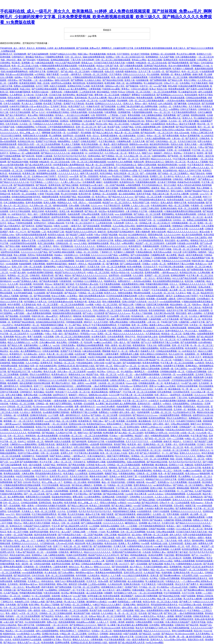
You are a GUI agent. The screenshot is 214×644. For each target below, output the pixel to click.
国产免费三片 (186, 602)
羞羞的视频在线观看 (204, 69)
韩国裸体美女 (110, 281)
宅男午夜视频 (98, 307)
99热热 (114, 92)
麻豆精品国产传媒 (85, 95)
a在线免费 (94, 444)
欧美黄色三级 (29, 173)
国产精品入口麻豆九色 (103, 133)
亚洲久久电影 (191, 144)
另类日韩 (178, 471)
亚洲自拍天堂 (144, 404)
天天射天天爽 (139, 141)
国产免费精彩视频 (158, 80)
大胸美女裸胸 (28, 473)
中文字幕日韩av (81, 494)
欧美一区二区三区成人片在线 (25, 66)
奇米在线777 (61, 392)
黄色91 (56, 246)
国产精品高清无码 (22, 575)
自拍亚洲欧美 (26, 386)
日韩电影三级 (10, 590)
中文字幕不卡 (42, 476)
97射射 (41, 194)
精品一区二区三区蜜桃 (67, 421)
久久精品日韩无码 (46, 240)
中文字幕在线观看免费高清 (184, 112)
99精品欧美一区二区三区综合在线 (152, 63)
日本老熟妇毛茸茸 (182, 392)
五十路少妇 (29, 95)
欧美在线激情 (191, 95)
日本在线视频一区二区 (20, 176)
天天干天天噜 (188, 593)
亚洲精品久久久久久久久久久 (109, 104)
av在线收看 (78, 319)
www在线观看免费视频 (170, 302)
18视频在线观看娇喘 (133, 331)
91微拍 (8, 535)
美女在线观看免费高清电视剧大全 (168, 281)
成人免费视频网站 (134, 83)
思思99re (31, 255)
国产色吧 (150, 141)
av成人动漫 (143, 109)
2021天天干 (153, 302)
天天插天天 (188, 441)
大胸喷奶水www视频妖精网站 (24, 444)
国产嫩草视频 (181, 104)
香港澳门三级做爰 (44, 156)
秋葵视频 (34, 162)
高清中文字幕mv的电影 (29, 453)
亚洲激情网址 (50, 267)
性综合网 (88, 342)
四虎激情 (126, 491)
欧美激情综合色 (127, 182)
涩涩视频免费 (20, 54)
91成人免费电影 (41, 369)
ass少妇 (57, 345)
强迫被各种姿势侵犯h (32, 270)
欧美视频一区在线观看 (157, 299)
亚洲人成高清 (167, 203)
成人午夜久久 (136, 567)
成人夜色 (51, 171)
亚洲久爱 (19, 549)
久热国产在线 (129, 249)
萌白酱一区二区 (143, 168)
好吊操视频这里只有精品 (58, 112)
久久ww (67, 124)
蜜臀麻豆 (136, 95)
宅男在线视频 (46, 101)
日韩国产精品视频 (109, 235)
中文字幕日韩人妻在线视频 (186, 159)
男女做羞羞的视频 (98, 54)
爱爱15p (153, 386)
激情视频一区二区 (196, 401)
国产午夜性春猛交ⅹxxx (64, 101)
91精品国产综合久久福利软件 (37, 526)
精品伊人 (177, 441)
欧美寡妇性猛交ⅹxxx (96, 424)
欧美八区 (4, 92)
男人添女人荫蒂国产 (67, 471)
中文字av (28, 77)
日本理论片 (93, 634)
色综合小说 (162, 89)
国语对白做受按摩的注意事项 (98, 348)
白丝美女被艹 (81, 354)
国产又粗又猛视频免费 (38, 54)
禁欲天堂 (136, 130)
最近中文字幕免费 (188, 124)
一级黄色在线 (56, 92)
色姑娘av (58, 255)
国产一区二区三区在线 (35, 494)
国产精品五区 (71, 293)
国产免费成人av (206, 179)
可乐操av (114, 436)
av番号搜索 (19, 313)
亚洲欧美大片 (6, 54)
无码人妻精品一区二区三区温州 (135, 179)
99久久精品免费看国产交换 (198, 258)
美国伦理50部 (48, 275)
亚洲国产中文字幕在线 (74, 104)
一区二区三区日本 (206, 57)
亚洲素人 (122, 543)
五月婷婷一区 (181, 357)
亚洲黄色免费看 (152, 272)
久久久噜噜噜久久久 (94, 281)
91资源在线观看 (43, 430)
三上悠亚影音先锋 (88, 92)
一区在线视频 (51, 552)
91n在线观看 (40, 293)
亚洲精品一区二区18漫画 (83, 124)
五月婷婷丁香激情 (92, 491)
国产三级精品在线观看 (130, 264)
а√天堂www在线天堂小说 (78, 168)
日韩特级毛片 (18, 57)
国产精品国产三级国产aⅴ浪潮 (80, 235)
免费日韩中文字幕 (38, 71)
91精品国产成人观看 (140, 124)
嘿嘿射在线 (187, 415)
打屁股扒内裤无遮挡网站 (12, 494)
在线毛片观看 (30, 549)
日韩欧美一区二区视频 (147, 473)
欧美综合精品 (73, 159)
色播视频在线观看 (58, 150)
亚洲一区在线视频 (77, 328)
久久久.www (97, 205)
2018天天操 (174, 433)
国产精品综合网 (148, 133)
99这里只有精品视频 (41, 328)
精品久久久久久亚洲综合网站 (75, 249)
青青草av (126, 89)
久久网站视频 (204, 272)
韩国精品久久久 (65, 203)
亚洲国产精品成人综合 (103, 439)
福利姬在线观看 (60, 205)
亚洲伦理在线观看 (178, 328)
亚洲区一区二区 (17, 147)
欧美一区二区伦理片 (194, 447)
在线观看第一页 (192, 354)
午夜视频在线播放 (127, 473)
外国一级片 (58, 334)
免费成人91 (198, 520)
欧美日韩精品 (106, 173)
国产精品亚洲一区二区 (191, 319)
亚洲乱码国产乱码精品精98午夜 (127, 552)
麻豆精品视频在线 (67, 360)
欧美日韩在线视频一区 (92, 144)
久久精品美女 (94, 575)
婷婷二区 (121, 83)
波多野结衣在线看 (97, 517)
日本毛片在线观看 (12, 104)
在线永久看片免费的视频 (146, 596)
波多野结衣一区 (76, 179)
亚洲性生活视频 (165, 406)
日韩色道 (202, 214)
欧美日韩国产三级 (141, 203)
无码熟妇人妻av (159, 552)
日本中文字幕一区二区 (95, 261)
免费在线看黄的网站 (143, 471)
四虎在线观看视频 (67, 622)
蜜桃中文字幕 (181, 203)
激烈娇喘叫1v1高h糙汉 (97, 602)
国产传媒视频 (36, 287)
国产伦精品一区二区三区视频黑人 (174, 173)
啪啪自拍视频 (18, 363)
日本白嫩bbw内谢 (47, 342)
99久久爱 (177, 252)
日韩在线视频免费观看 (175, 494)
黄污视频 (62, 514)
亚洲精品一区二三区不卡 (132, 138)
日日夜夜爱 (117, 147)
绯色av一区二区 (53, 109)
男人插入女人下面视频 (32, 104)
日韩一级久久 (120, 342)
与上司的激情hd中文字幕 (184, 412)
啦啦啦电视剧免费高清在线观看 (67, 313)
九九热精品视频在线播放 (104, 109)
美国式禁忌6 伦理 (26, 144)
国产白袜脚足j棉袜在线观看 (45, 89)
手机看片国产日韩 (169, 322)
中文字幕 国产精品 (199, 436)
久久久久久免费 (126, 69)
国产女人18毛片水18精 (130, 290)
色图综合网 (139, 162)
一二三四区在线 (88, 459)
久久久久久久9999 (172, 235)
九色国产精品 (128, 127)
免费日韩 (159, 508)
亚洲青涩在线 (55, 185)
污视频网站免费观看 (55, 57)
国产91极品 (197, 200)
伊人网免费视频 (23, 619)
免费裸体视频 (148, 465)
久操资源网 (171, 243)
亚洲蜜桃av (57, 258)
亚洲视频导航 (124, 112)
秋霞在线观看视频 (45, 255)
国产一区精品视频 (148, 173)
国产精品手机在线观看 (186, 127)
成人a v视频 (91, 217)
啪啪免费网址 (64, 141)
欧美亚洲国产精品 (68, 197)
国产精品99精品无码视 (113, 80)
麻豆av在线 (204, 232)
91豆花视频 (49, 337)
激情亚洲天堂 (63, 444)
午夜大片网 (164, 238)
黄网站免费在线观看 (13, 567)
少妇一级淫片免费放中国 (138, 640)
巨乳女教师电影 (165, 392)
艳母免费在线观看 (177, 89)
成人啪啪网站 (50, 69)
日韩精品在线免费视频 (196, 98)
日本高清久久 (103, 540)
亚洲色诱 (114, 69)
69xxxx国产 (151, 482)
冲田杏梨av (13, 80)
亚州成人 (60, 115)
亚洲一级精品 (133, 616)
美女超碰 (90, 104)
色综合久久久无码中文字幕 (18, 491)
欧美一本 (162, 473)
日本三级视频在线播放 (186, 57)
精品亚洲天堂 (48, 220)
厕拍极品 (30, 57)
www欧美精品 (23, 634)
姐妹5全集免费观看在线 (94, 57)
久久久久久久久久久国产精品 (35, 252)
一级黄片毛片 (76, 226)
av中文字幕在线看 (12, 109)
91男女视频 (132, 261)
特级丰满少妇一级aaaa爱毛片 (45, 316)
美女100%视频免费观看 (179, 66)
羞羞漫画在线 (115, 430)
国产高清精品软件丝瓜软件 (16, 538)
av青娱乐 (167, 404)
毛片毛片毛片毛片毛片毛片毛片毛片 (70, 156)
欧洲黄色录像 (190, 156)
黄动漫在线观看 (178, 98)
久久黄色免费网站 (93, 497)
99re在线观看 (172, 570)
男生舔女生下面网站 (121, 176)
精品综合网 (209, 325)
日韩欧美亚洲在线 (140, 176)
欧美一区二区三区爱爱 (48, 305)
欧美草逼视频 (166, 506)
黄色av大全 (23, 389)
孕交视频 (178, 406)
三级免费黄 (13, 83)
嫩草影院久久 (132, 523)
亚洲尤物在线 (81, 98)
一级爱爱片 (157, 404)
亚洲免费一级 (167, 369)
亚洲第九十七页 (204, 54)
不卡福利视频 (124, 325)
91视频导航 (200, 281)
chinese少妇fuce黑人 (9, 517)
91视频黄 (130, 63)
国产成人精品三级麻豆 (106, 339)
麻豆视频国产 (128, 596)
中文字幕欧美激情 (200, 83)
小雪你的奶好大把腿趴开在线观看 (51, 506)
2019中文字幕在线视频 (61, 229)
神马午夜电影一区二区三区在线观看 (72, 610)
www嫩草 (158, 546)
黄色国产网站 (120, 444)
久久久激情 (138, 275)
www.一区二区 (119, 427)
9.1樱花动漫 (25, 328)
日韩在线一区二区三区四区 (96, 74)
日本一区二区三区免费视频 (114, 267)
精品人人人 (90, 319)
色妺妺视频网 (93, 238)
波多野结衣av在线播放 (62, 83)
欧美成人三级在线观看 (100, 506)
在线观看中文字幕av (52, 640)
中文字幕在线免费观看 (115, 640)
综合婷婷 (50, 392)
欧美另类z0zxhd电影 (163, 252)
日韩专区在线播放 (103, 500)
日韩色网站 (24, 150)
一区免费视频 (134, 369)
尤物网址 (121, 109)
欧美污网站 (5, 587)
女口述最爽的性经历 (137, 235)
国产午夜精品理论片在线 (70, 535)
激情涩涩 (73, 584)
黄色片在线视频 (92, 488)
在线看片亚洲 (107, 238)
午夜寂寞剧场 (122, 558)
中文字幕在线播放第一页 (80, 380)
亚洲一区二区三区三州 (86, 127)
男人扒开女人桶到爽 (186, 54)
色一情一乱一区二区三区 (202, 345)
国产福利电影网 (79, 441)
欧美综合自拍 (32, 138)
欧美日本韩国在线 (56, 290)
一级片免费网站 (206, 144)
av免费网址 (174, 109)
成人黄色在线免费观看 (83, 229)
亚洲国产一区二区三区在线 (157, 275)
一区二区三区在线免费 (155, 316)
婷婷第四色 (31, 436)
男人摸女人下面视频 (31, 331)
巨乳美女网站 (111, 508)
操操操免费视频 (29, 246)
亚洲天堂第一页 (59, 133)
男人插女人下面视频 (71, 144)
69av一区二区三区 (162, 112)
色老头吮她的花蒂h (135, 118)
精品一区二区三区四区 (119, 124)
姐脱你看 (141, 482)
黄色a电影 (172, 86)
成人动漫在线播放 (128, 136)
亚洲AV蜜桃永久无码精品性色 (154, 354)
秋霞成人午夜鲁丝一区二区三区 (120, 307)
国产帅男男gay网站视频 (28, 339)
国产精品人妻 (91, 211)
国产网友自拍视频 (42, 296)
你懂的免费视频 (7, 564)
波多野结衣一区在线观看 (74, 136)
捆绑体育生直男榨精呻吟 (35, 290)
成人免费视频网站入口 (31, 351)
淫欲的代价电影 (118, 482)
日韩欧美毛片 (84, 631)
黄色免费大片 (6, 200)
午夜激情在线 (43, 60)
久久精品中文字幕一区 (66, 433)
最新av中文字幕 (29, 240)
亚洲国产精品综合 (44, 226)
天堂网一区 (172, 150)
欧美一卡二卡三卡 (18, 232)
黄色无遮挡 (170, 240)
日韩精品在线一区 (64, 243)
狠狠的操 (78, 316)
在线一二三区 (48, 610)
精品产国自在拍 (198, 173)
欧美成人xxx (105, 176)
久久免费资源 (16, 95)
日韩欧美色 (205, 138)
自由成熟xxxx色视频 (86, 622)
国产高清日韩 (28, 156)
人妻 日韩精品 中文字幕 (136, 211)
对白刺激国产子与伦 (33, 69)
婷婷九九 (209, 165)
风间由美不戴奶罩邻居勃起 (78, 290)
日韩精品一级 (75, 299)
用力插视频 (86, 133)
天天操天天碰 (55, 95)
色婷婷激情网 (143, 412)
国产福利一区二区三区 (128, 159)
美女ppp (49, 284)
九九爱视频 (51, 389)
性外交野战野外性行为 (93, 147)
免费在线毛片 (124, 281)
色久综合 (123, 235)
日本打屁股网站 (190, 252)
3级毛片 (169, 296)
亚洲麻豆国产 (53, 71)
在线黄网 (185, 514)
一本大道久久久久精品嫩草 (77, 115)
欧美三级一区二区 (72, 546)
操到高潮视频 (112, 377)
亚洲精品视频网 (178, 275)
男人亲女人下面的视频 (142, 313)
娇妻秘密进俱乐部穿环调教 (32, 517)
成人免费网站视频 (165, 357)
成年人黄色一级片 (128, 412)
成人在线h (14, 351)
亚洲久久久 (129, 104)
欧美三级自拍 (108, 558)
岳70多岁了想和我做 (140, 54)
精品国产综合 (93, 374)
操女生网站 (62, 342)
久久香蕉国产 (73, 133)
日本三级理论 (201, 238)
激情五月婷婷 (38, 211)
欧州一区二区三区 (190, 71)
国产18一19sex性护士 (201, 555)
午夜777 (123, 369)
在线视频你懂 (142, 80)
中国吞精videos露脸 (111, 89)
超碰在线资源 (78, 153)
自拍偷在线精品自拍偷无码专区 (26, 197)
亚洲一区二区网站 (140, 325)
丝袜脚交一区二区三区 (193, 217)
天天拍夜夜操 (89, 430)
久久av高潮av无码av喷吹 (124, 226)
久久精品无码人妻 (60, 328)
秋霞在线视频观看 (130, 220)
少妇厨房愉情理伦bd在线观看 (23, 243)
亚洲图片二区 (156, 176)
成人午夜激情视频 (167, 491)
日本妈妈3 (149, 508)
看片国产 (85, 220)
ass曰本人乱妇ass (149, 380)
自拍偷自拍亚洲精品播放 (105, 159)
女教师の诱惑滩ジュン (121, 380)
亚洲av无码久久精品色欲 (174, 130)
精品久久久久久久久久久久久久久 (183, 232)
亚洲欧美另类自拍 (38, 415)
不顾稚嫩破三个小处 (200, 66)
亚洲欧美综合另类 (182, 573)
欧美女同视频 (64, 439)
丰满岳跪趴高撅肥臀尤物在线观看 (194, 86)
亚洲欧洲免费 (169, 127)
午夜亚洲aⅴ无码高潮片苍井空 (138, 217)
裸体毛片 (88, 322)
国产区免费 (38, 590)
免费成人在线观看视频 (24, 86)
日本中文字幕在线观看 (20, 112)
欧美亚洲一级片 (132, 208)
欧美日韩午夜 (85, 194)
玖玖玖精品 (45, 310)
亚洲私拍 (64, 121)
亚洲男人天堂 (129, 147)
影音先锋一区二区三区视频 (175, 77)
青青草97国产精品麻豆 (18, 191)
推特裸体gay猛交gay (85, 573)
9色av (107, 147)
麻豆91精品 (35, 360)
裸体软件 (81, 360)
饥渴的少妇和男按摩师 (77, 555)
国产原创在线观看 (92, 226)
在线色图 (119, 71)
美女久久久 (19, 479)
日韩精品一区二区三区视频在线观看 (74, 389)
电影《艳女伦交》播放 (11, 60)
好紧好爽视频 (39, 264)
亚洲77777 (39, 386)
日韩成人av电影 (38, 602)
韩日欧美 (16, 63)
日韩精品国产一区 (188, 427)
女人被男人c (63, 69)
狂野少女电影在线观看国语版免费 (31, 235)
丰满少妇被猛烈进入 (97, 456)
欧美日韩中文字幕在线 (108, 369)
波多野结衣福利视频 (39, 532)
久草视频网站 (105, 328)
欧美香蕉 (20, 307)
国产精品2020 (14, 578)
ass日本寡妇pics (11, 418)
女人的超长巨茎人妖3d (154, 331)
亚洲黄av (110, 57)
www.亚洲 (74, 176)
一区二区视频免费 (9, 328)
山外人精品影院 (166, 104)
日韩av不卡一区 (171, 83)
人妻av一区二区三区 (63, 462)
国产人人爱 (110, 421)
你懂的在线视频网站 (150, 348)
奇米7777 (207, 197)
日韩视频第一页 (76, 342)
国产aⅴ (35, 112)
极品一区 (106, 482)
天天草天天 (92, 581)
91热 (93, 115)
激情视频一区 (167, 74)
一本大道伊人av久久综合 (33, 109)
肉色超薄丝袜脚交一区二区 (27, 325)
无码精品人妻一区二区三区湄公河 (155, 223)
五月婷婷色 (13, 584)
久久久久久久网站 (148, 599)
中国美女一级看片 (196, 538)
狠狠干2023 (147, 153)
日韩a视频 (85, 205)
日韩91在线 (125, 316)
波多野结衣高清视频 (10, 252)
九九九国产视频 (167, 57)
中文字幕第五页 (207, 296)
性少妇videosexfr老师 (166, 398)
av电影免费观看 (133, 185)
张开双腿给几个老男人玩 (36, 302)
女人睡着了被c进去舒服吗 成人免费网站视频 (137, 106)
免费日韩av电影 (31, 395)
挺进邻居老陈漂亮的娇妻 (63, 307)
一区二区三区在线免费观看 (62, 261)
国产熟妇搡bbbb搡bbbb (170, 575)
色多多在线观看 (131, 310)
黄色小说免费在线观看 (182, 631)
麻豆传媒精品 (103, 92)
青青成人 (150, 121)
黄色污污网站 (190, 80)
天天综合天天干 (151, 267)
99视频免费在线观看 (40, 278)
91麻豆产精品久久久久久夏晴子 (72, 267)
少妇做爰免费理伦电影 (26, 130)
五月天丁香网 (42, 86)
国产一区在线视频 (12, 506)
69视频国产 (126, 95)
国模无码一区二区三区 (176, 162)
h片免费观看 (23, 415)
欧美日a (115, 272)
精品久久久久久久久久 (161, 159)
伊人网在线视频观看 (56, 147)
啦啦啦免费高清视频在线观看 (36, 424)
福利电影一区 (26, 296)
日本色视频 (85, 255)
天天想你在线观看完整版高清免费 (122, 296)
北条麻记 (41, 540)
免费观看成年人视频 (130, 354)
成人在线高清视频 (95, 593)
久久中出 (62, 511)
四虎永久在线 (177, 144)
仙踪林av (19, 77)
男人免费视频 (55, 136)
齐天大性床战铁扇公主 (126, 165)
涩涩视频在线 (67, 246)
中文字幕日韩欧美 (107, 141)
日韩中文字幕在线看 (186, 299)
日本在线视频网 (164, 500)
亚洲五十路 (130, 80)
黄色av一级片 (141, 104)
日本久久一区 (132, 223)
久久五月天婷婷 (101, 322)
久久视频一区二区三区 (161, 412)
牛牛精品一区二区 (147, 587)
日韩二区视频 (111, 535)
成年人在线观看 (31, 409)
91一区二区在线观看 (41, 596)
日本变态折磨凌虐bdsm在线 (61, 302)
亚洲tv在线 (200, 619)
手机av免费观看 (39, 459)
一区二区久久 (149, 278)
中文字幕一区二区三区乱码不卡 (80, 223)
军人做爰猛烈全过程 (153, 83)
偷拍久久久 (74, 567)
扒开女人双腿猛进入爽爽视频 (105, 290)
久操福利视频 (155, 319)
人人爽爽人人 (46, 345)
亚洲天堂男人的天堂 (59, 476)
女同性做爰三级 (95, 596)
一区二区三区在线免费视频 (165, 92)
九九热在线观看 (183, 503)
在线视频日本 (14, 238)
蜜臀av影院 (78, 497)
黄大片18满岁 (170, 185)
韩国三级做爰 (109, 538)
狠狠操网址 (45, 258)
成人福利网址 (183, 240)
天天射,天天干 (195, 357)
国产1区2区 (96, 168)
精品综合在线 (203, 406)
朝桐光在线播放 (47, 115)
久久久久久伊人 (64, 77)
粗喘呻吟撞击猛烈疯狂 (28, 101)
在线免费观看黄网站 (15, 450)
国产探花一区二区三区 (155, 439)
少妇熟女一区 (165, 106)
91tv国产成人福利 (18, 272)
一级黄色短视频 (63, 220)
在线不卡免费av (57, 529)
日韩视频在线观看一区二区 (184, 223)
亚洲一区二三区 (15, 369)
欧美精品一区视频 (50, 619)
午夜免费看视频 (115, 331)
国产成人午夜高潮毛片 (16, 115)
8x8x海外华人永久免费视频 (120, 162)
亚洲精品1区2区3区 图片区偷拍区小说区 (77, 366)
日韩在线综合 (197, 404)
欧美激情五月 (207, 249)
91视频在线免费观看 (23, 200)
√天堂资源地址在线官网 (182, 380)
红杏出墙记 (75, 69)
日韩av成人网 (64, 409)
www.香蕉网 (91, 383)
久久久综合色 (147, 497)
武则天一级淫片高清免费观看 (85, 191)
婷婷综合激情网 (166, 147)
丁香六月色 (76, 60)
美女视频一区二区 (101, 578)
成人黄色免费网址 (79, 89)
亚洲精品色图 (109, 497)
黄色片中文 (130, 337)
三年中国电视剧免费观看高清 (61, 127)
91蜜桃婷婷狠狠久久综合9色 (140, 546)
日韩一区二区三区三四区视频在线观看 (113, 60)
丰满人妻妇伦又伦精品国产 (178, 622)
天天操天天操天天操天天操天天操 (110, 63)
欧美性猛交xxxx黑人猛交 (92, 185)
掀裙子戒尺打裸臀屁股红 (61, 404)
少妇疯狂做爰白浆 (12, 229)
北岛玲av (26, 229)
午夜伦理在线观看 (149, 287)
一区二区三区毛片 (49, 360)
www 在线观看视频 (124, 214)
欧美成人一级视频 (166, 616)
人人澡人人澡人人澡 (140, 205)
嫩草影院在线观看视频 (161, 179)
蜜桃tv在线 (113, 171)
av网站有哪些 (128, 243)
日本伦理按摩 (88, 60)
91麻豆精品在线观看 (45, 63)
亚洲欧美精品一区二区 (155, 118)
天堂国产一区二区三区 (11, 270)
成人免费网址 (34, 398)
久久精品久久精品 (93, 80)
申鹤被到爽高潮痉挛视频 (157, 284)
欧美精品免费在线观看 (186, 214)
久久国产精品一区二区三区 (146, 339)
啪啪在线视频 (44, 130)
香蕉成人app (87, 63)
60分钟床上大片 (80, 517)
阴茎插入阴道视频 (184, 520)
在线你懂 (56, 596)
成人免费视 (172, 255)
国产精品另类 (192, 625)
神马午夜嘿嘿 (14, 305)
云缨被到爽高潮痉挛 (41, 217)
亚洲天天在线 (108, 214)
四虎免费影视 (117, 208)
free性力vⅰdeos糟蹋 (155, 642)
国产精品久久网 (175, 80)
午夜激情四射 (66, 281)
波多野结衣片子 (60, 395)
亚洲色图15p (164, 482)
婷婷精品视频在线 (128, 360)
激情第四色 (37, 412)
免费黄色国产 (191, 179)
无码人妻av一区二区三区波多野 (72, 372)
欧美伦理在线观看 (188, 60)
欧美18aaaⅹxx (197, 503)
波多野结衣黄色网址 (64, 98)
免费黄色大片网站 (95, 450)
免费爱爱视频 (76, 121)
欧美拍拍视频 (89, 316)
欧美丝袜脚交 (52, 211)
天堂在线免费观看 (100, 389)
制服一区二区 (193, 293)
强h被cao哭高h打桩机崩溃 (68, 637)
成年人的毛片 (176, 535)
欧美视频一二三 (114, 517)
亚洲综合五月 (16, 526)
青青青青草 (101, 115)
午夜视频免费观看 (128, 188)
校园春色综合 (131, 71)
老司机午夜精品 (164, 278)
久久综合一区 (175, 121)
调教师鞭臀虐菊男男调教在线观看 (95, 118)
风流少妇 (126, 447)
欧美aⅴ (152, 89)
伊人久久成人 (22, 287)
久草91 (141, 296)
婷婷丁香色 (107, 168)
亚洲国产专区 (7, 168)
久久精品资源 (137, 272)
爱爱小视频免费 (143, 232)
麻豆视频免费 (77, 211)
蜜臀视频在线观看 (83, 561)
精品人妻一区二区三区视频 (127, 133)
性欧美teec (39, 57)
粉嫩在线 (189, 465)
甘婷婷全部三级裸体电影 (82, 171)
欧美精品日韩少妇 (136, 121)
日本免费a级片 (204, 299)
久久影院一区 (158, 71)
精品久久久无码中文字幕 (190, 171)
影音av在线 (120, 238)
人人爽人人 (164, 287)
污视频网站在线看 (61, 377)
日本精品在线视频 (12, 331)
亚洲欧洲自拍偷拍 (169, 208)
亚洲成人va (114, 476)
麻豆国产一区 (208, 546)
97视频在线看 (97, 71)
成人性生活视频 (155, 60)
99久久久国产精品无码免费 (68, 63)
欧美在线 (112, 54)
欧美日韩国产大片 (77, 106)
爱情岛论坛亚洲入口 (39, 150)
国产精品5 (195, 63)
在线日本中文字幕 (43, 520)
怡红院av (103, 211)
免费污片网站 (14, 278)
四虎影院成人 (190, 406)
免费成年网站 (74, 339)
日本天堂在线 (12, 124)
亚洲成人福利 (191, 543)
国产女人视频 (53, 494)
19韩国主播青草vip (38, 357)
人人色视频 (94, 526)
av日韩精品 (40, 74)
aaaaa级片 (92, 372)
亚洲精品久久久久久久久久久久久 (112, 246)
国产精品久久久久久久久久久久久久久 (90, 275)
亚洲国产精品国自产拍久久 (32, 179)
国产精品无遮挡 (11, 179)
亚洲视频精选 (152, 57)
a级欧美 (172, 299)
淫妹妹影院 (149, 191)
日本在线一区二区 (48, 191)
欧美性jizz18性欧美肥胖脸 (172, 348)
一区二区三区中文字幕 (178, 229)
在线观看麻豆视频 (94, 200)
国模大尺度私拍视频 (147, 165)
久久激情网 (176, 549)
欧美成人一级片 (174, 526)
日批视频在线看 (43, 625)
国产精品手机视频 (43, 401)
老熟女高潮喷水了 (115, 424)
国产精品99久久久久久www (121, 197)
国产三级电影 (184, 115)
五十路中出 (169, 176)
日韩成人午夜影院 (132, 287)
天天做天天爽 (42, 95)
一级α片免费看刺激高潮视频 (38, 313)
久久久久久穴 (130, 578)
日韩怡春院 (158, 217)
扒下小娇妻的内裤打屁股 (150, 171)
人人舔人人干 (103, 622)
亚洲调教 (126, 205)
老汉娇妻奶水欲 (170, 171)
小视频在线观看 (71, 92)
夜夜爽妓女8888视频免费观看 (90, 345)
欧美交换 (189, 281)
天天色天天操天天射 (187, 141)
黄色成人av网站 (139, 60)
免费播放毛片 (147, 130)
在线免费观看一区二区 (177, 316)
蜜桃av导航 (62, 584)
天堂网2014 (166, 246)
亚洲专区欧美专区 (20, 261)
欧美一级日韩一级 (24, 564)
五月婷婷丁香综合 (59, 106)
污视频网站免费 (124, 141)
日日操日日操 (143, 558)
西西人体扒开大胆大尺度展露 (37, 523)
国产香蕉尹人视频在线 (46, 238)
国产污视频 (208, 462)
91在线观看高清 (148, 95)
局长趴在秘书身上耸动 (147, 337)
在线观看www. (206, 331)
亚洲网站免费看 (162, 98)
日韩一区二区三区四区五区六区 (130, 57)
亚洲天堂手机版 (144, 194)
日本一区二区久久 (73, 57)
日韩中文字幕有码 (189, 109)
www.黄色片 (50, 421)
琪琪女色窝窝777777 (17, 98)
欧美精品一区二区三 (159, 109)
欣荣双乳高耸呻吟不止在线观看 (27, 640)
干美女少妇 (152, 345)
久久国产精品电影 (108, 101)
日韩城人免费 (79, 532)
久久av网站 (36, 634)
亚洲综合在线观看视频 (85, 258)
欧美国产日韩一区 (148, 220)
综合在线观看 (95, 203)
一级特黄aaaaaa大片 (170, 272)
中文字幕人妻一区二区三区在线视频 (177, 363)
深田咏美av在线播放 (110, 526)
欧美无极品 (24, 366)
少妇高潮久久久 (71, 255)
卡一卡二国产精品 (73, 325)
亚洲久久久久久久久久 (81, 310)
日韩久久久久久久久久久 (134, 74)
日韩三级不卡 (95, 538)
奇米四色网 (38, 284)
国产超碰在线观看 (73, 430)
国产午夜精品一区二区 (112, 156)
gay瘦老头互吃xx (149, 616)
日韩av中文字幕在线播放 (155, 229)
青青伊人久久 (135, 153)
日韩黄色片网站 (180, 106)
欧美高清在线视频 (196, 203)
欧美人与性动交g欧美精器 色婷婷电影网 (153, 69)
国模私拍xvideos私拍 (139, 144)
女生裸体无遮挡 (99, 337)
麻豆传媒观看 (206, 584)
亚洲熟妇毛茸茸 (171, 60)
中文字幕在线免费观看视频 (114, 121)
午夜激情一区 (197, 205)
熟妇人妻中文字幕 (108, 191)
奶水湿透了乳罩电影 (53, 104)
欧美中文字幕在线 (196, 290)
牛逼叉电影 (169, 555)
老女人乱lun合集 (182, 133)
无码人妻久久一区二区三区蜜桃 (105, 138)
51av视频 (90, 305)
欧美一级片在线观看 (121, 77)
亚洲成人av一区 (17, 153)
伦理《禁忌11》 (80, 203)
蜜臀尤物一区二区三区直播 (107, 95)
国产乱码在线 (32, 488)
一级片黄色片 (67, 447)
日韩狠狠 (28, 369)
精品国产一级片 (142, 436)
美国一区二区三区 (109, 374)
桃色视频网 (13, 383)
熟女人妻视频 (203, 188)
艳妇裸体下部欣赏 (76, 130)
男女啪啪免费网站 (160, 168)
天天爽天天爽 (140, 377)
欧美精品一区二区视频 (52, 331)
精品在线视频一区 (86, 197)
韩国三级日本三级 (161, 194)
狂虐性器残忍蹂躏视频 (199, 398)
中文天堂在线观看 (160, 290)
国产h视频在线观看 (90, 637)
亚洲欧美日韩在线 (132, 584)
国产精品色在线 (25, 590)
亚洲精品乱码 (197, 497)
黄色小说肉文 (177, 191)
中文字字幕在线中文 (95, 130)
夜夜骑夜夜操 (139, 345)
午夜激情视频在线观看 (142, 112)
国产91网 (91, 240)
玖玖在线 (80, 261)
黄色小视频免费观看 (112, 302)
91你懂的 (114, 412)
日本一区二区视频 (177, 517)
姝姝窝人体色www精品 (160, 325)
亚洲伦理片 (145, 159)
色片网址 (52, 77)
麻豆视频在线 (175, 389)
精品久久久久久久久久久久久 (53, 339)
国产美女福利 (29, 60)
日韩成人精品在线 (56, 223)
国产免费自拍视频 (171, 136)
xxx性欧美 (200, 363)
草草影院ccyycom (88, 334)
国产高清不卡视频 (163, 249)
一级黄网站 (69, 258)
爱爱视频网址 (168, 214)
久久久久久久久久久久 (69, 173)
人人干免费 (53, 415)
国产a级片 (74, 278)
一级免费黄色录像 (83, 386)
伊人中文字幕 (46, 462)
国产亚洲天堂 (118, 118)
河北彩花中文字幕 (105, 240)
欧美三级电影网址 (121, 328)
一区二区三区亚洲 (59, 424)
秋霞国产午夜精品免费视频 (143, 357)
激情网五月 (140, 372)
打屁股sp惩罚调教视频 (197, 372)
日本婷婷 (42, 171)
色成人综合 (25, 89)
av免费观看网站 (19, 599)
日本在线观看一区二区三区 (13, 377)
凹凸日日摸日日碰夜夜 (11, 136)
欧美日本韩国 (128, 628)
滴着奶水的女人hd (77, 374)
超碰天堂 (102, 232)
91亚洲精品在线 (55, 468)
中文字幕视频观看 (58, 558)
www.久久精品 (80, 243)
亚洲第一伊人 (172, 444)
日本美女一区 (179, 220)
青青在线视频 (134, 115)
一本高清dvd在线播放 (175, 101)
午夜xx (201, 147)
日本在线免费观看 (116, 337)
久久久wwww (200, 395)
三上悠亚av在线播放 (97, 584)
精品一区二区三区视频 (179, 205)
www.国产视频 (160, 86)
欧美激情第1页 (85, 421)
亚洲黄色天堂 (47, 363)
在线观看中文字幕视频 (174, 366)
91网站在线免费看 (192, 226)
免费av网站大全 (174, 118)
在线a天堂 (109, 71)
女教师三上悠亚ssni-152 (152, 427)
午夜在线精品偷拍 (159, 205)
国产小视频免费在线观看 (132, 66)
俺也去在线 (65, 485)
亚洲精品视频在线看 (60, 60)
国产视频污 (144, 570)
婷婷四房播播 (94, 482)
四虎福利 (10, 616)
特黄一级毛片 (185, 540)
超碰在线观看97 (144, 514)
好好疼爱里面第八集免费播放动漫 (69, 165)
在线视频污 (91, 540)
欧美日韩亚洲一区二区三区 (127, 173)
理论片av (18, 523)
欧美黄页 (39, 421)
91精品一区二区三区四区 (87, 252)
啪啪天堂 (109, 479)
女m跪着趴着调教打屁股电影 (46, 121)
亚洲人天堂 (17, 267)
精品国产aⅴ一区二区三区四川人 (117, 203)
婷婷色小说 (29, 430)
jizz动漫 (182, 165)
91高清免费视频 (61, 491)
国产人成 (97, 121)
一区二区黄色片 (45, 246)
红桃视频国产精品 (176, 258)
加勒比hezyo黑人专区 (115, 86)
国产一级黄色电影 (189, 287)
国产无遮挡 (191, 89)
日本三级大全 (191, 147)
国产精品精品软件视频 (18, 162)
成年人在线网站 (74, 147)
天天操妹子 (147, 258)
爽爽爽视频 (130, 561)
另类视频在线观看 (74, 322)
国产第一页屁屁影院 (89, 176)
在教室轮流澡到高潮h (62, 479)
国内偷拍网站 (198, 540)
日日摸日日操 (64, 191)
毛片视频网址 (106, 570)
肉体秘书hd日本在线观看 (189, 182)
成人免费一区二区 (178, 290)
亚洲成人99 (67, 596)
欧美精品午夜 (81, 302)
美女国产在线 (114, 127)
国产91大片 (146, 342)
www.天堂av (132, 109)
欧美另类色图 (98, 86)
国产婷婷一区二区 (104, 366)
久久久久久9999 (83, 307)
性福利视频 (142, 418)
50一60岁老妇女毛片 (94, 153)
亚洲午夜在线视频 (34, 203)
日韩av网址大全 (49, 607)
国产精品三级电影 (71, 185)
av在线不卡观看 (171, 427)
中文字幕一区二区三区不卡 (135, 401)
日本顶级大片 (132, 238)
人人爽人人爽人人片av (26, 118)
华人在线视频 (153, 74)
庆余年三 (22, 441)
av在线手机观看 (205, 89)
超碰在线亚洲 (14, 240)
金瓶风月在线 (86, 159)
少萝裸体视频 (95, 89)
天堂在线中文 (190, 153)
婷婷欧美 (198, 500)
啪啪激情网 (205, 473)
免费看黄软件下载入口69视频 (181, 264)
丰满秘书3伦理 (93, 106)
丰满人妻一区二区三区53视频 (60, 354)
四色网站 (144, 238)
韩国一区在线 (44, 83)
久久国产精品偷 (11, 593)
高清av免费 (103, 581)
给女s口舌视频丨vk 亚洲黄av (185, 246)
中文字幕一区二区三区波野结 (86, 587)
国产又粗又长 (160, 607)
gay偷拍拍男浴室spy (163, 485)
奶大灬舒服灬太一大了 (30, 133)
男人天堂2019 (66, 319)
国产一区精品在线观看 (124, 168)
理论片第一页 (203, 124)
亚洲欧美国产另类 (180, 325)
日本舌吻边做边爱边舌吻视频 (156, 549)
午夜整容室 (199, 430)
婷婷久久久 (205, 450)
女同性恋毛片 (117, 217)
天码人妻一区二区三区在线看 (187, 249)
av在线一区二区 (159, 264)
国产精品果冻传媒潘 (49, 281)
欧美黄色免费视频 (151, 363)
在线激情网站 (146, 607)
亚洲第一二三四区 (204, 593)
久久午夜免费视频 (179, 482)
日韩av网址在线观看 (91, 214)
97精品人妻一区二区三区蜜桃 (73, 634)
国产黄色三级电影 (55, 602)
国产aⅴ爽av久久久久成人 (199, 168)
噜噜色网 (49, 441)
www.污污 (34, 191)
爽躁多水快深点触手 (99, 476)
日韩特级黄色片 (163, 191)
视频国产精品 (111, 473)
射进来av (178, 153)
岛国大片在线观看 (58, 86)
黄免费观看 (106, 226)
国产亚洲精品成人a (134, 459)
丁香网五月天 (7, 602)
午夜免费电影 (155, 77)
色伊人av (116, 220)
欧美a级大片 (121, 599)
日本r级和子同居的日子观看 (189, 421)
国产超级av (8, 540)
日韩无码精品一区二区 (166, 141)
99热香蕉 (104, 418)
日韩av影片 (51, 517)
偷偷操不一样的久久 (163, 153)
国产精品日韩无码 (150, 503)
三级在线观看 (165, 226)
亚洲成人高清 (95, 302)
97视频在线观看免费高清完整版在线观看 (59, 66)
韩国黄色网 (198, 377)
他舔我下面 (191, 506)
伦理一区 (34, 366)
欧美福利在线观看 (101, 380)
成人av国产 (67, 532)
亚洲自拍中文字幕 (96, 441)
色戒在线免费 (98, 188)
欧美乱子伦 (41, 427)
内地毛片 (155, 203)
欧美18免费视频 (135, 267)
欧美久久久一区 (183, 176)
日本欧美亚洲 (194, 104)
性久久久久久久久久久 (54, 270)
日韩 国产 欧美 (112, 66)
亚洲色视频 (5, 57)
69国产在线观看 (131, 634)
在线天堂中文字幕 (175, 310)
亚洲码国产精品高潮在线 (156, 66)
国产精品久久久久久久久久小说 (56, 153)
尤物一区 (4, 526)
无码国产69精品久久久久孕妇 (63, 54)
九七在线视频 (163, 328)
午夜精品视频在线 (144, 252)
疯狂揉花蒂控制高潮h (160, 144)
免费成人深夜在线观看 (125, 240)
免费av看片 (134, 351)
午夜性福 (12, 339)
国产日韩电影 (80, 240)
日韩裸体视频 (160, 258)
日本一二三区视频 (65, 208)
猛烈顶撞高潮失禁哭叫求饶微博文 (16, 121)
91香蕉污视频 (189, 188)
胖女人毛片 (116, 243)
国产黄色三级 (170, 613)
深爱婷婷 (202, 252)
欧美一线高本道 (41, 508)
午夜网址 (4, 147)
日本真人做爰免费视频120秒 (148, 127)
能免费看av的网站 (155, 538)
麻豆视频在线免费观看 (36, 147)
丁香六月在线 (171, 540)
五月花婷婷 (204, 383)
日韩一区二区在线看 (192, 197)
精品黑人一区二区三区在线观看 (20, 631)
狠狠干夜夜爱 (53, 74)
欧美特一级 (202, 153)
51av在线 (64, 74)
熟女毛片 (36, 619)
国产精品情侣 (20, 610)
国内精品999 (6, 281)
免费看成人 (104, 412)
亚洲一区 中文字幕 (156, 307)
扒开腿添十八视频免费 (183, 69)
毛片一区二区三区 (168, 339)
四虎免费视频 (170, 115)
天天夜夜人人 (28, 511)
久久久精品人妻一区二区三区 (95, 69)
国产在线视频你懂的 (39, 261)
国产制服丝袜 (132, 86)
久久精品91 (17, 290)
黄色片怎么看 (50, 372)
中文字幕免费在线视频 (110, 284)
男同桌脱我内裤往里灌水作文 (153, 200)
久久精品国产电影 (152, 573)
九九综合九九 (16, 430)
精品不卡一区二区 (120, 229)
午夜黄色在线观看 (87, 66)
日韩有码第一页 (168, 374)
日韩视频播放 (30, 171)
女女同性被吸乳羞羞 (23, 293)
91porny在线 (132, 383)
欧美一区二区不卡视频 (18, 532)
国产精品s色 (42, 185)
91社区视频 (159, 622)
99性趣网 (82, 471)
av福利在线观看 (78, 450)
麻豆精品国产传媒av (31, 220)
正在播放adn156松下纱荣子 (44, 176)
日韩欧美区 (178, 179)
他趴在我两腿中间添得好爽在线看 (132, 319)
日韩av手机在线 (64, 517)
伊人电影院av (127, 372)
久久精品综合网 (154, 447)
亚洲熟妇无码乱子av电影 (79, 86)
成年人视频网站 (124, 590)
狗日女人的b (102, 124)
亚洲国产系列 (132, 587)
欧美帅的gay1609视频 (63, 406)
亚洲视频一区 (28, 63)
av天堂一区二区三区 (29, 613)
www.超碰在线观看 (133, 278)
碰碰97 (99, 182)
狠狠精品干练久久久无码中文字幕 (161, 479)
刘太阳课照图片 (71, 427)
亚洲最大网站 (190, 334)
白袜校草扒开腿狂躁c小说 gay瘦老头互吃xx (30, 106)
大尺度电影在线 (29, 305)
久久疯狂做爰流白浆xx (129, 398)
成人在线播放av (47, 80)
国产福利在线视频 (157, 150)
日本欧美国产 (122, 497)
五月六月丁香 (145, 71)
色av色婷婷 (97, 520)
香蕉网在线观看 (198, 115)
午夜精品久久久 (149, 406)
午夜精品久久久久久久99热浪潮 (48, 124)
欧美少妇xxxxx (192, 473)
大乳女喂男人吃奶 (190, 575)
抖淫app (121, 92)
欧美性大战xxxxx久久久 (107, 398)
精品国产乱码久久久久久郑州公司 (81, 232)
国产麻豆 (179, 147)
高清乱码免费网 (156, 555)
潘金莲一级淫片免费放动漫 (116, 144)
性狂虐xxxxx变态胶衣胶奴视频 (20, 74)
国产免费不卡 (193, 584)
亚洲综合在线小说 (77, 424)
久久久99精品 (107, 613)
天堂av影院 (179, 506)
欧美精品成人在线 (159, 543)
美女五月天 (180, 584)
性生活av (114, 389)
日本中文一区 (146, 86)
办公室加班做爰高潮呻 (35, 622)
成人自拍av (137, 535)
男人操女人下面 (84, 188)
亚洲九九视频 (50, 203)
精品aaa (158, 130)
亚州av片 (87, 325)
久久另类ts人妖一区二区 (116, 153)
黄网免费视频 (20, 529)
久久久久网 (13, 284)
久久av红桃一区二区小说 (87, 101)
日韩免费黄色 (46, 567)
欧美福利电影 (35, 433)
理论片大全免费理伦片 (14, 310)
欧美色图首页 (135, 246)
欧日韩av (102, 372)
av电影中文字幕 (198, 322)
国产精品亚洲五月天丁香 (19, 372)
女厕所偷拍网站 (159, 156)
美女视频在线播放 (111, 179)
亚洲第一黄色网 (117, 622)
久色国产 (76, 141)
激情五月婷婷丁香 (129, 476)
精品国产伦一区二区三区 (161, 360)
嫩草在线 (47, 159)
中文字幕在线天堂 (196, 165)
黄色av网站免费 (33, 587)
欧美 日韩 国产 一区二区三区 (17, 188)
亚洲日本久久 (116, 299)
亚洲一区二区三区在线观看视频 (60, 575)
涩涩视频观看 (117, 540)
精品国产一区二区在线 (42, 491)
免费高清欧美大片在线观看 (36, 136)
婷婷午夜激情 (48, 587)
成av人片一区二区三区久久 (16, 205)
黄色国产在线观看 (71, 468)
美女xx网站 (33, 115)
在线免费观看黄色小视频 (133, 284)
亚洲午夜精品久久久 (175, 331)
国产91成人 (80, 238)
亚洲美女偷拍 (133, 427)
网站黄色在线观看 (142, 293)
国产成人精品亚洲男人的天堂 (39, 165)
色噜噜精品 (177, 226)
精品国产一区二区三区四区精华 (150, 243)
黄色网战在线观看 (12, 473)
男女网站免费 (181, 307)
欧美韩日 (207, 171)
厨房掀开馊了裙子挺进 (64, 284)
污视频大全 (140, 305)
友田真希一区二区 (36, 441)
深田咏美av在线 (179, 270)
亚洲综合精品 (94, 156)
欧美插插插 (102, 430)
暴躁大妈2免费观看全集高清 (102, 150)
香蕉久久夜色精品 (48, 409)
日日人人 (174, 284)
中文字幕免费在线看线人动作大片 (97, 619)
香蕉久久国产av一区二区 (125, 366)
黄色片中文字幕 (78, 508)
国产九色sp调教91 (66, 573)
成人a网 (75, 409)
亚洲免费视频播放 (167, 337)
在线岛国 (68, 240)
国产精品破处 (48, 433)
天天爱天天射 (94, 267)
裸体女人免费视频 (183, 74)
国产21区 (4, 462)
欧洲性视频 (110, 83)
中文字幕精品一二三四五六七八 (45, 182)
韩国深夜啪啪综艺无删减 (52, 325)
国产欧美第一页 (175, 156)
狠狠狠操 (113, 468)
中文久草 (56, 526)
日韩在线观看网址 (181, 404)
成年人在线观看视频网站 (47, 631)
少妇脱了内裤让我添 (150, 208)
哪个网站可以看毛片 (61, 383)
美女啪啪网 (122, 101)
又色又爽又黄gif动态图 (164, 313)
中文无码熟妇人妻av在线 (87, 284)
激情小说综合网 (62, 80)
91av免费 (114, 316)
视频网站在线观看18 (111, 491)
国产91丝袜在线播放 (140, 255)
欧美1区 (4, 173)
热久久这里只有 (176, 354)
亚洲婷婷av (37, 555)
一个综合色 (143, 578)
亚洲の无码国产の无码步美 (135, 302)
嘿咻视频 (106, 351)
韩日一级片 (33, 214)
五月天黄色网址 (203, 634)
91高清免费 (119, 223)
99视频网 (108, 593)
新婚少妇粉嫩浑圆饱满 (20, 92)
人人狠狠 (65, 418)
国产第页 (18, 482)
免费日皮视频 (164, 345)
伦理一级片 (121, 538)
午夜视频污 (178, 360)
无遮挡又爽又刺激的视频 (44, 208)
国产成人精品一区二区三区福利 (75, 71)
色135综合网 (164, 380)
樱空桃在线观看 (96, 354)
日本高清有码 (125, 415)
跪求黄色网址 (69, 95)
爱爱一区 (175, 287)
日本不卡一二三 (41, 200)
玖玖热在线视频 (96, 112)
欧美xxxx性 (101, 465)
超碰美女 (156, 188)
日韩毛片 (195, 450)
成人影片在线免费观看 (192, 235)
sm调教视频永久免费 (161, 270)
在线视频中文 (28, 456)
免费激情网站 (40, 77)
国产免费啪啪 (77, 80)
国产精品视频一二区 (29, 80)
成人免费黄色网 (65, 607)
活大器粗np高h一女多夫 (35, 354)
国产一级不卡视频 (45, 98)
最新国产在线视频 (184, 616)
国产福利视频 (96, 433)
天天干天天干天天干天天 (164, 421)
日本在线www (12, 217)
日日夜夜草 (133, 599)
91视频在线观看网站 (25, 127)
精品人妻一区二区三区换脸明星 (75, 138)
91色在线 (88, 121)
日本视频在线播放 (139, 529)
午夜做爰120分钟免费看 (188, 243)
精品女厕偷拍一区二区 (181, 305)
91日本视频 (73, 150)
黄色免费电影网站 (22, 439)
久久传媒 (118, 619)
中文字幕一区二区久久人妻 (89, 590)
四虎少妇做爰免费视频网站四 (14, 71)
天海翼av (146, 264)
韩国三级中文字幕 (67, 188)
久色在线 (146, 552)
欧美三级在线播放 (46, 243)
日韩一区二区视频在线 (60, 369)
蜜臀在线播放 (167, 625)
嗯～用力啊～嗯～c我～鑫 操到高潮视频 (183, 637)
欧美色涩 (153, 104)
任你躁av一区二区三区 (10, 596)
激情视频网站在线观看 (47, 173)
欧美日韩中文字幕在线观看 (143, 328)
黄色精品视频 (32, 310)
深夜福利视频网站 (83, 208)
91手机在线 (41, 127)
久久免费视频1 (37, 334)
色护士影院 (124, 389)
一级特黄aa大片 (79, 456)
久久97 (42, 112)
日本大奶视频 (112, 188)
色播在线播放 (139, 590)
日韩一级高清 (34, 610)
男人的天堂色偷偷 (69, 194)
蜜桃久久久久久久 (66, 238)
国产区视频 (23, 605)
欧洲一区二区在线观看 (189, 208)
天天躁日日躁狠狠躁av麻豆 (156, 567)
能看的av (201, 456)
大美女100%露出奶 (140, 89)
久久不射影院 (171, 538)
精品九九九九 (28, 238)
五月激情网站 (154, 619)
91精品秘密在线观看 (155, 296)
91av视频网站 (51, 590)
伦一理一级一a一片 (145, 249)
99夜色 (57, 226)
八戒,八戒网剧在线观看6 (54, 555)
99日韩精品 (78, 281)
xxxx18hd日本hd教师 (106, 406)
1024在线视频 (12, 264)
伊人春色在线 (51, 573)
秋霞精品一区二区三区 (18, 275)
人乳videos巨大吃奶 (65, 543)
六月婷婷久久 (16, 69)
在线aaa (11, 223)
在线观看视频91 (114, 607)
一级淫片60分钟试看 (89, 570)
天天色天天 (63, 176)
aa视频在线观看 (33, 153)
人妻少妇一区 (178, 138)
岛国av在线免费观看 (136, 462)
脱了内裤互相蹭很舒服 (179, 628)
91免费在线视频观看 (192, 526)
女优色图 (194, 194)
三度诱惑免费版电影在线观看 (53, 214)
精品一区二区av (68, 109)
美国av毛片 (128, 299)
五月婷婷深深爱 (176, 543)
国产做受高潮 (74, 459)
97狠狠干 (76, 220)
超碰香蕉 (130, 622)
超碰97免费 (198, 74)
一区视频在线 (10, 508)
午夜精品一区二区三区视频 (91, 293)
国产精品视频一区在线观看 (197, 310)
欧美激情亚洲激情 (28, 83)
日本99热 (27, 482)
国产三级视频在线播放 (52, 599)
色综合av (100, 66)
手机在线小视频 (52, 194)
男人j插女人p (87, 567)
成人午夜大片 (154, 523)
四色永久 (210, 363)
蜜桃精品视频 (194, 328)
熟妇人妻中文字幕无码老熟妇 (122, 98)
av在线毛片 (153, 401)
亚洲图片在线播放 (187, 479)
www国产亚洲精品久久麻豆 (25, 281)
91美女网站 (202, 60)
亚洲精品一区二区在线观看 (163, 54)
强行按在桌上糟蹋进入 (82, 485)
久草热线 (90, 465)
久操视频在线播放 (79, 538)
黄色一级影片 (12, 613)
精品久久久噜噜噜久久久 (19, 342)
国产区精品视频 (109, 106)
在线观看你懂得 (111, 182)
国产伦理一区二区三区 (128, 200)
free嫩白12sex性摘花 (103, 342)
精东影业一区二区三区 (172, 334)
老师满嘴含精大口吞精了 (113, 587)
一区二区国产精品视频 (115, 185)
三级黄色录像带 (112, 354)
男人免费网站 (185, 476)
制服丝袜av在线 (25, 508)
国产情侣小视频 (13, 246)
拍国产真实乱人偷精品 (60, 456)
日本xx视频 (74, 205)
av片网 (35, 342)
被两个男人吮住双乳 (90, 173)
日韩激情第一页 (31, 567)
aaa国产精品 (27, 578)
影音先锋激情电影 (157, 310)
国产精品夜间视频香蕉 (179, 63)
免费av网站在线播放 (119, 322)
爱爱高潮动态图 (155, 235)
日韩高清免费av (69, 345)
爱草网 (28, 447)
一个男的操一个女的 (117, 115)
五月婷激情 (72, 511)
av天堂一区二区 (125, 374)
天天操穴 (141, 136)
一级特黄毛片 (76, 74)
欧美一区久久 (93, 136)
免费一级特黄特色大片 (85, 406)
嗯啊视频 (46, 133)
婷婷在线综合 (48, 581)
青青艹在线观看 (35, 337)
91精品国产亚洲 (84, 109)
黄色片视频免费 (178, 238)
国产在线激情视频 (9, 299)
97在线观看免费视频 (172, 197)
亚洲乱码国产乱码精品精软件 (121, 232)
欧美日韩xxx (172, 124)
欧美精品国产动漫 (44, 546)
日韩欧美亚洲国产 (89, 141)
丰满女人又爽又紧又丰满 (202, 133)
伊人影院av (25, 217)
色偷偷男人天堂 (148, 351)
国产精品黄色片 (173, 71)
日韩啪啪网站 (144, 188)
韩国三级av (83, 54)
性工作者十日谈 (17, 138)
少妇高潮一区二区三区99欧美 (198, 267)
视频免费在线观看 (50, 197)
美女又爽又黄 (141, 494)
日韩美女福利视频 (79, 112)
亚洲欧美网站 (156, 366)
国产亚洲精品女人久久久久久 (170, 95)
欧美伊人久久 (111, 293)
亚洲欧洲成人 (192, 366)
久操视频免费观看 (140, 77)
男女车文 (64, 179)
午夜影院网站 (136, 229)
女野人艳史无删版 (191, 121)
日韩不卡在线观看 (178, 168)
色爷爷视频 (81, 575)
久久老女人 (181, 293)
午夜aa (97, 235)
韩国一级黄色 (111, 345)
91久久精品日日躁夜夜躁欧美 (136, 575)
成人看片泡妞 (125, 345)
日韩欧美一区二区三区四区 (66, 118)
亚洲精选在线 (105, 427)
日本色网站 (185, 83)
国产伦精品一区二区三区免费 (148, 197)
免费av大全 (52, 622)
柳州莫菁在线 (79, 83)
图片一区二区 (204, 127)
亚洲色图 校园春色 (109, 136)
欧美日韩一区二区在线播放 (118, 130)
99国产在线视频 (188, 596)
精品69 (68, 275)
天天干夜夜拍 (123, 54)
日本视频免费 (185, 150)
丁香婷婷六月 (106, 252)
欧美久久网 (143, 360)
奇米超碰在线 (15, 173)
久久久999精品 (32, 363)
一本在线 (59, 240)
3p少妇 (25, 357)
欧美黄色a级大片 (103, 229)
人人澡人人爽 (98, 561)
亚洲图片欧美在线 (76, 200)
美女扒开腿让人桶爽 (57, 459)
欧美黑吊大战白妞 (40, 92)
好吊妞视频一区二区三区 (71, 436)
